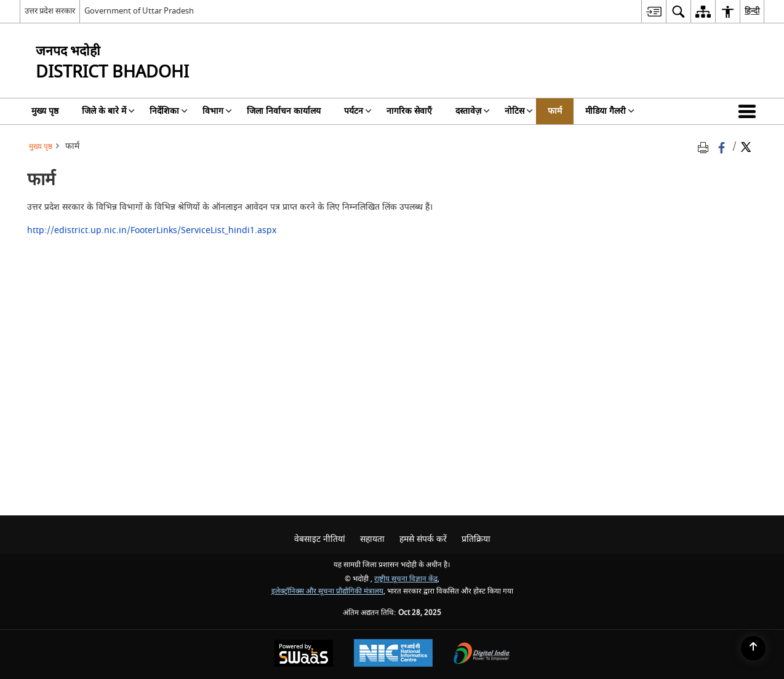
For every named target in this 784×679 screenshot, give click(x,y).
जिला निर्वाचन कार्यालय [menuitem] (284, 111)
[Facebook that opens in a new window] (723, 147)
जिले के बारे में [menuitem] (108, 111)
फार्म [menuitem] (555, 111)
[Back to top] (753, 648)
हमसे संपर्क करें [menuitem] (423, 539)
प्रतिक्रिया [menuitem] (476, 539)
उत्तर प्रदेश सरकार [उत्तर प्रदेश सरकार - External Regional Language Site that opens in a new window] (50, 11)
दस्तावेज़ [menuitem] (473, 111)
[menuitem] (654, 11)
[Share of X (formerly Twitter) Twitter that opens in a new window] (746, 147)
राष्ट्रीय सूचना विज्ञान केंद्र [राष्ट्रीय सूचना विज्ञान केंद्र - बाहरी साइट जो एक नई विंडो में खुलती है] (406, 579)
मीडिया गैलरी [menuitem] (610, 111)
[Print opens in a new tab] (705, 147)
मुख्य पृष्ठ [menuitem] (45, 111)
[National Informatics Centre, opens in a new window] (393, 654)
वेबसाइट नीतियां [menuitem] (320, 539)
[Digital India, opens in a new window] (482, 655)
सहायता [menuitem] (372, 539)
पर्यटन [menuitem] (358, 111)
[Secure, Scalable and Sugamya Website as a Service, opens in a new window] (304, 655)
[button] (750, 111)
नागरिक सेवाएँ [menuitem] (409, 111)
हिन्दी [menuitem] (752, 11)
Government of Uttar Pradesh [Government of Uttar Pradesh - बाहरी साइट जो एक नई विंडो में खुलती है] (139, 11)
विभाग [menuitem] (217, 111)
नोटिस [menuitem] (519, 111)
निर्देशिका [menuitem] (169, 111)
